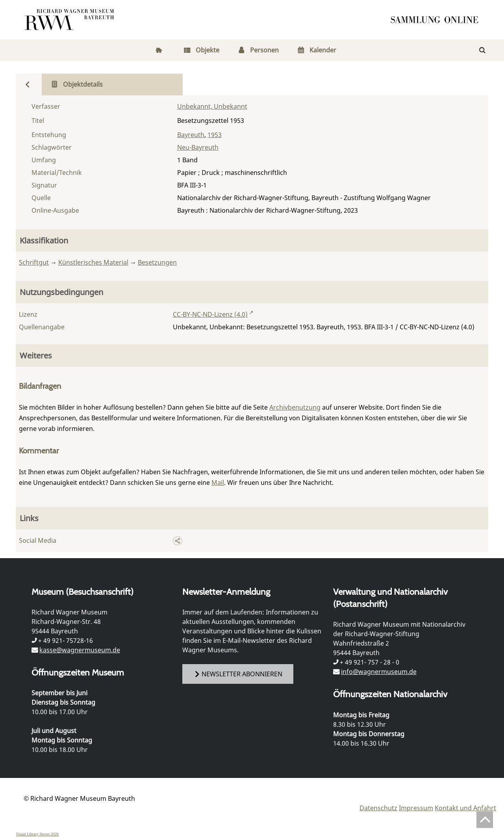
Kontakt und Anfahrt (465, 808)
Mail (218, 483)
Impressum (416, 808)
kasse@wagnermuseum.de (80, 650)
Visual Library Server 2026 (37, 834)
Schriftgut (34, 262)
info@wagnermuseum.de (379, 672)
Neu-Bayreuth (198, 147)
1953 (215, 135)
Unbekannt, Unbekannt (212, 106)
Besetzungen (157, 262)
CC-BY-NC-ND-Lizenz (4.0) (210, 314)
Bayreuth (191, 135)
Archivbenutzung (295, 407)
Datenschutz (378, 808)
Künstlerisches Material (93, 262)
